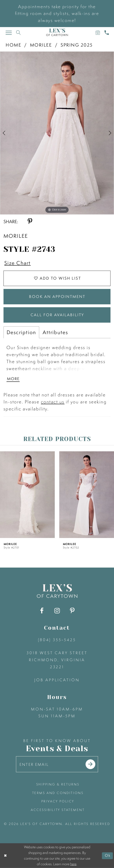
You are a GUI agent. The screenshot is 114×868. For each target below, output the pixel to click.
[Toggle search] (19, 32)
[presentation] (27, 495)
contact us (53, 402)
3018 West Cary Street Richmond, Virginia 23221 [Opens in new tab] (57, 660)
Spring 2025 (77, 45)
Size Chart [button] (17, 263)
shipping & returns (58, 784)
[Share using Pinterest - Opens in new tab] (30, 221)
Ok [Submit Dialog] (108, 856)
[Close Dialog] (5, 856)
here (73, 864)
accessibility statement (58, 810)
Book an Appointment (57, 296)
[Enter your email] (57, 764)
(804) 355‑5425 (57, 640)
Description (21, 332)
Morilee (41, 45)
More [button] (13, 379)
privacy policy (58, 801)
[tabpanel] (57, 133)
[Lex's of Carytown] (57, 32)
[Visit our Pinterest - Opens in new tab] (72, 611)
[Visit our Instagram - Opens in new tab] (57, 611)
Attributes (55, 332)
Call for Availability (57, 315)
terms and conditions (58, 793)
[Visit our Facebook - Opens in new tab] (42, 611)
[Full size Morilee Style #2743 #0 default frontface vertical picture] (57, 133)
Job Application (57, 680)
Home (13, 45)
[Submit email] (90, 764)
